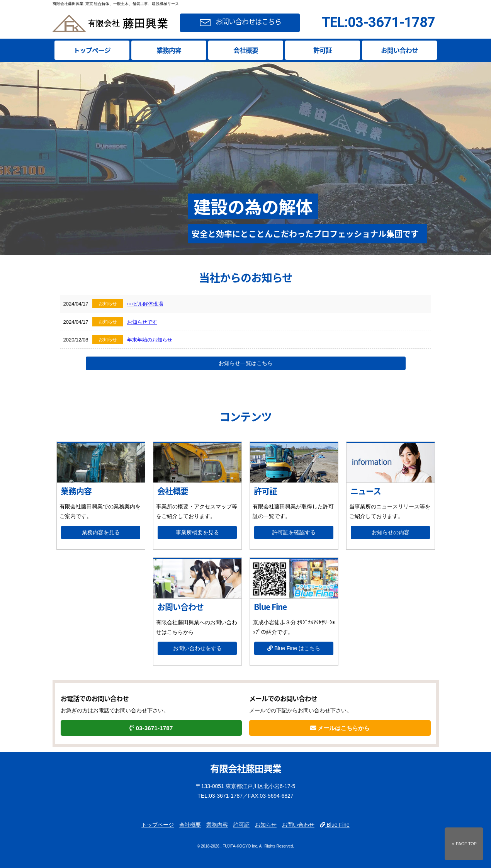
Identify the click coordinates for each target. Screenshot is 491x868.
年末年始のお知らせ (150, 340)
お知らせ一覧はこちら (246, 363)
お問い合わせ (399, 50)
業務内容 (169, 50)
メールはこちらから (340, 728)
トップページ (92, 50)
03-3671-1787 (151, 728)
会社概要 (246, 50)
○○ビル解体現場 (145, 304)
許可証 (323, 50)
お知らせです (142, 322)
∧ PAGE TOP (464, 844)
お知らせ (266, 825)
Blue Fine (335, 825)
